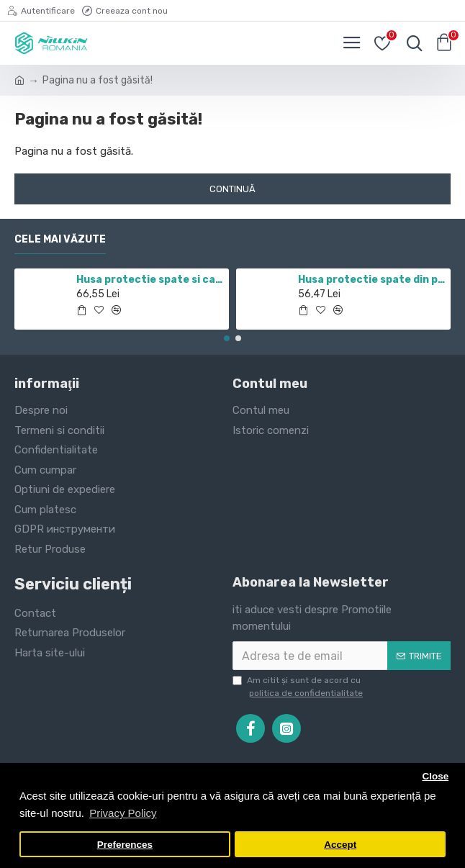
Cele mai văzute (60, 239)
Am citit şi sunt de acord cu (299, 687)
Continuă (232, 189)
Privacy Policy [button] (123, 813)
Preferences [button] (125, 845)
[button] (227, 338)
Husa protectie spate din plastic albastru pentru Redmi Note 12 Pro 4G (372, 280)
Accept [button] (340, 845)
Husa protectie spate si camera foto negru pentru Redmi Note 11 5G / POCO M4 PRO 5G (150, 280)
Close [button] (435, 776)
